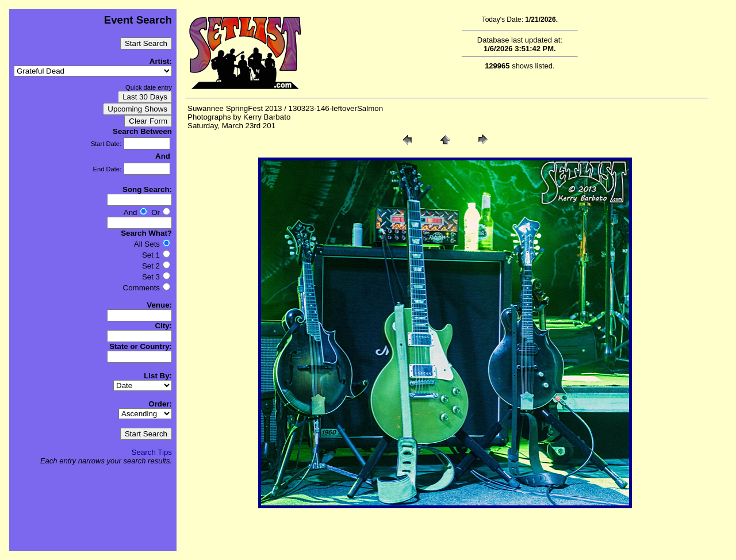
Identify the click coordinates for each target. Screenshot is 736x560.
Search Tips (152, 452)
